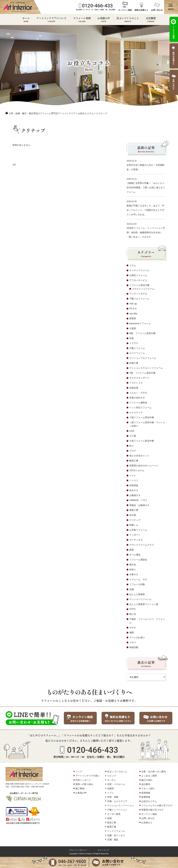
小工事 (133, 436)
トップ (79, 772)
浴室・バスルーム (116, 784)
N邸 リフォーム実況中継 (142, 333)
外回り (133, 570)
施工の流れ (147, 780)
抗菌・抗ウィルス (116, 835)
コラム (133, 265)
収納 (109, 818)
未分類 (133, 515)
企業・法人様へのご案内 (154, 772)
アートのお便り (137, 637)
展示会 (133, 565)
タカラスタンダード (139, 378)
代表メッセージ (83, 780)
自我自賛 (134, 388)
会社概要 (151, 19)
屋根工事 (134, 510)
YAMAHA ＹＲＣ (138, 500)
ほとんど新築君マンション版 (144, 604)
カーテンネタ (136, 540)
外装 (132, 338)
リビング (112, 776)
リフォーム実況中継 (139, 285)
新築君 (133, 318)
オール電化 (135, 555)
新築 (132, 550)
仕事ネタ (134, 574)
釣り (132, 446)
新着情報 (146, 797)
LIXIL (132, 431)
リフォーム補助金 (138, 403)
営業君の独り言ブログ (152, 810)
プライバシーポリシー (78, 850)
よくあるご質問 (149, 776)
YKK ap (133, 304)
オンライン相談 (125, 10)
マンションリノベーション (121, 805)
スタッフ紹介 (148, 789)
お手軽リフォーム (138, 530)
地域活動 (134, 647)
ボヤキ (133, 628)
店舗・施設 (113, 840)
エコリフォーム (137, 353)
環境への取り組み (84, 784)
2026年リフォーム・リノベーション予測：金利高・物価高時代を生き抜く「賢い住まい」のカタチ (146, 232)
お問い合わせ (157, 10)
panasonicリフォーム (140, 323)
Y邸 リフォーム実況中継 (142, 373)
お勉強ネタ (135, 495)
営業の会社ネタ (137, 398)
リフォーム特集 (137, 584)
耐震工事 (112, 827)
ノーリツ (134, 480)
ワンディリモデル (138, 294)
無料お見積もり (141, 10)
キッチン (112, 780)
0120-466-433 (97, 6)
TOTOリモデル (137, 471)
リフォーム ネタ (138, 579)
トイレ (133, 475)
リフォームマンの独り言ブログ (157, 805)
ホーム (26, 19)
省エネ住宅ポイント (139, 456)
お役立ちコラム (149, 801)
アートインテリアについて (51, 19)
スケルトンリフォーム (143, 289)
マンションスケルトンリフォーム (146, 368)
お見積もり (147, 823)
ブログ (133, 451)
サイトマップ (103, 850)
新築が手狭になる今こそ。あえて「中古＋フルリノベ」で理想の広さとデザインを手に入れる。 (145, 210)
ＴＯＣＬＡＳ (136, 383)
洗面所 (111, 789)
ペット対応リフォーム (140, 408)
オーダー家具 (114, 814)
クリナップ (135, 520)
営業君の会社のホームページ (144, 466)
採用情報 (146, 793)
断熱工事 (134, 461)
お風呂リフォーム (138, 275)
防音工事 (112, 823)
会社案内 (146, 784)
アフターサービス (138, 280)
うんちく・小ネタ (138, 393)
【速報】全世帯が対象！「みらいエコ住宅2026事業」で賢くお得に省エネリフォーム (146, 188)
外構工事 (134, 363)
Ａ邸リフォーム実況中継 (142, 417)
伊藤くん (134, 525)
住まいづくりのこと (128, 19)
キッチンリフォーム (139, 270)
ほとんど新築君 (137, 594)
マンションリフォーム (140, 599)
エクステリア (136, 413)
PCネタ (133, 309)
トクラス (134, 343)
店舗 (132, 589)
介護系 (133, 328)
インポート (135, 535)
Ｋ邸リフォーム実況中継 (142, 441)
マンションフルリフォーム (143, 358)
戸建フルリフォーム (139, 299)
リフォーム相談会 (138, 560)
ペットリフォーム (116, 831)
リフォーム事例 (82, 19)
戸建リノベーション (117, 810)
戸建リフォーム (137, 348)
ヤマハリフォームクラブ (142, 545)
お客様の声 (104, 19)
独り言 (133, 614)
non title (133, 314)
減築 (132, 632)
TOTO (132, 609)
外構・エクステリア (117, 801)
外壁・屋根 (113, 797)
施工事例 (80, 789)
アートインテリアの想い (88, 776)
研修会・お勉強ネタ (139, 505)
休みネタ (134, 490)
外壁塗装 (134, 485)
